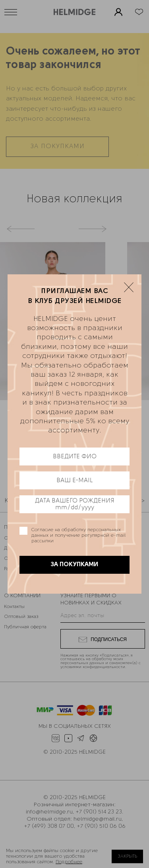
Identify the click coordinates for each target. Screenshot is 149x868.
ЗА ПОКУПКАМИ (75, 565)
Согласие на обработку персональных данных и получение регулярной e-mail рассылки (78, 536)
